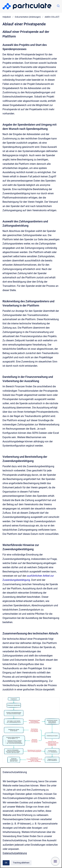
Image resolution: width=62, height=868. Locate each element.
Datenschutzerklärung (15, 853)
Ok (6, 863)
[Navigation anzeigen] (55, 861)
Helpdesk (7, 17)
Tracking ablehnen (21, 863)
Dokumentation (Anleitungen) (28, 17)
